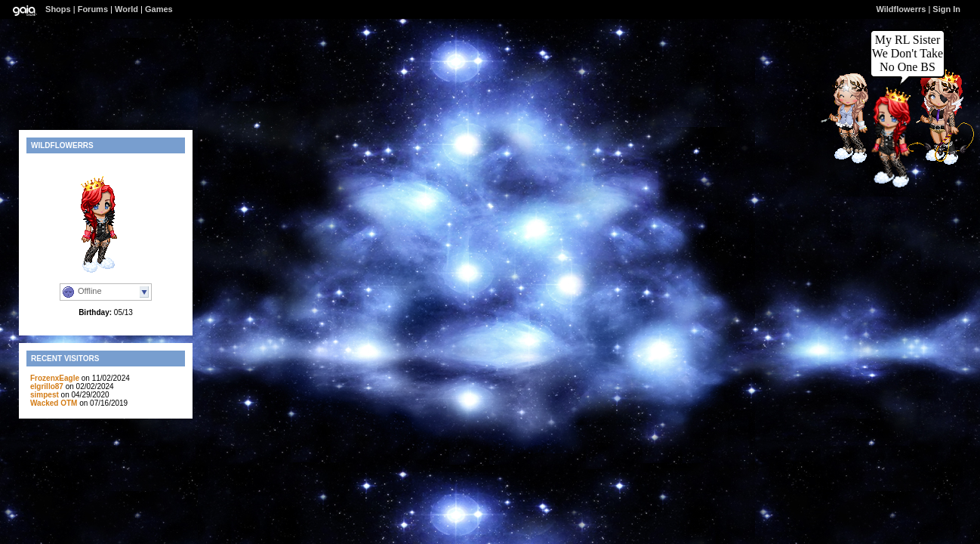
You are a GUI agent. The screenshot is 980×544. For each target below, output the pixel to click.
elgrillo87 (47, 386)
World (126, 9)
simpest (45, 395)
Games (159, 9)
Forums (93, 9)
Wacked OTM (54, 403)
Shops (58, 9)
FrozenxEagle (55, 378)
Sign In (946, 9)
